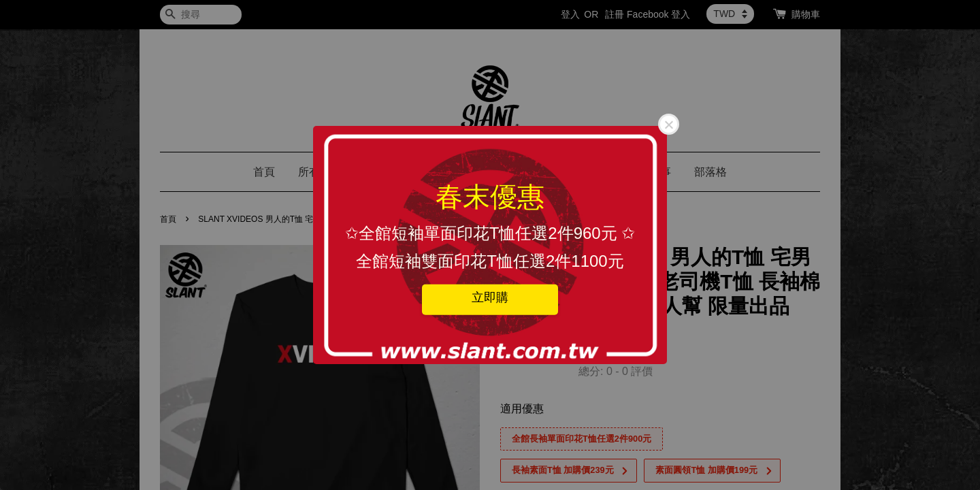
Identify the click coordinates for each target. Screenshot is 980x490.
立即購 (490, 297)
